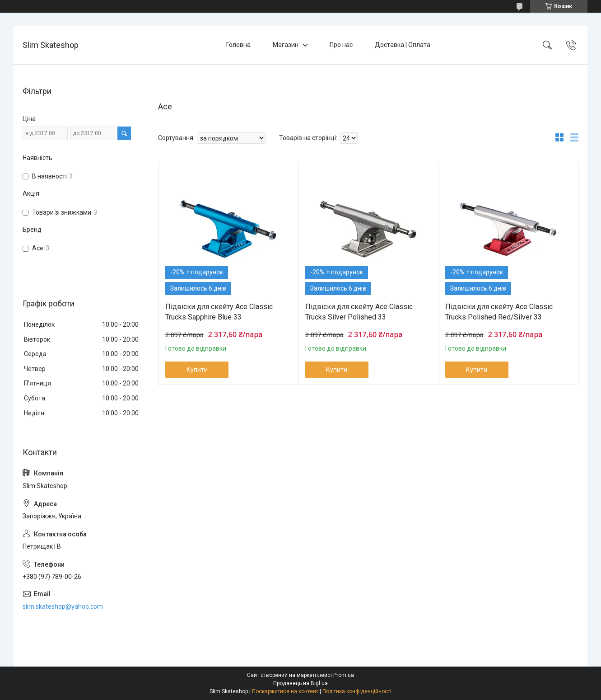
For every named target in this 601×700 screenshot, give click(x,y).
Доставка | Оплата (403, 45)
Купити (197, 370)
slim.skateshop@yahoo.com (63, 606)
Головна (238, 45)
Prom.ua (344, 675)
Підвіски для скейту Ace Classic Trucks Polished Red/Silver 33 (499, 312)
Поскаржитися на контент (285, 691)
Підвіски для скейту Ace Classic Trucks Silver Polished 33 (359, 312)
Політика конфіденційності (357, 691)
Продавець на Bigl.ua (300, 683)
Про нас (341, 45)
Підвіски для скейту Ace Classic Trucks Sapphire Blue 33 (219, 312)
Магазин (286, 45)
